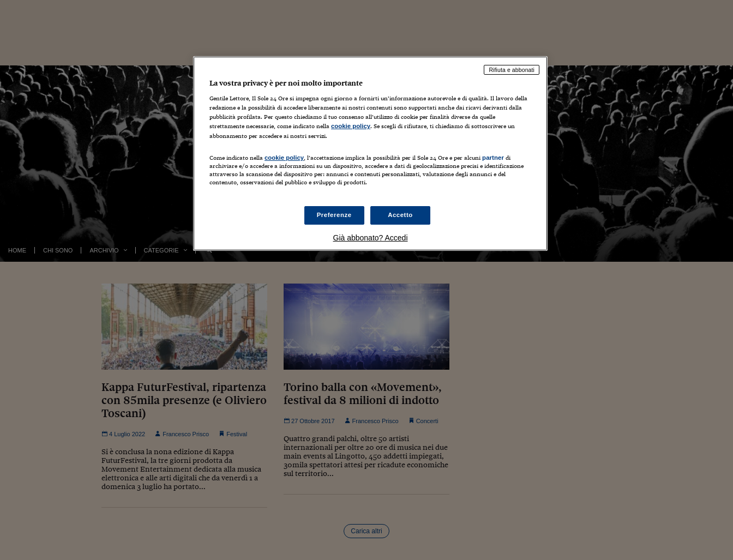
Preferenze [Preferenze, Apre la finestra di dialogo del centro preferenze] (334, 215)
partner (493, 158)
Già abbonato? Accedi (371, 238)
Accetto (400, 215)
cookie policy (351, 126)
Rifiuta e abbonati (512, 70)
